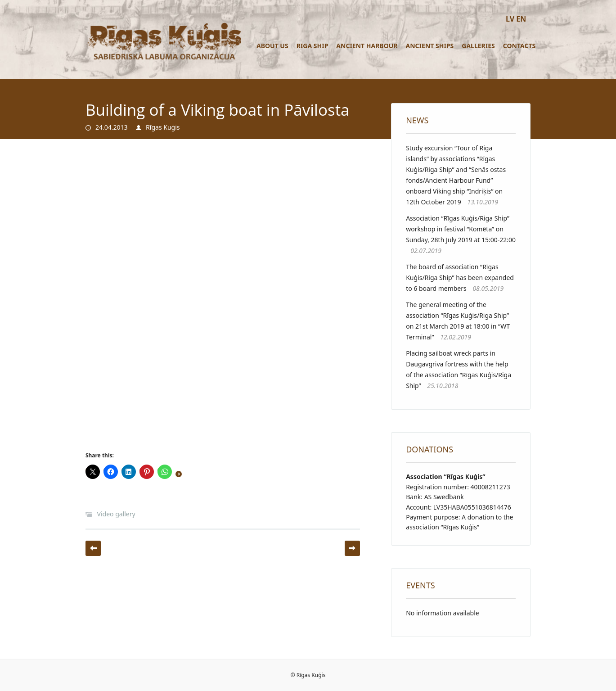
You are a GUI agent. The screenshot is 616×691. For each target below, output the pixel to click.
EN (521, 19)
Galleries (478, 46)
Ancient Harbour (367, 46)
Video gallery (116, 514)
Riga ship (312, 46)
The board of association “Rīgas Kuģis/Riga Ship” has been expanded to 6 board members (460, 278)
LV (510, 19)
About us (272, 46)
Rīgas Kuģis (163, 127)
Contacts (519, 46)
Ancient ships (430, 46)
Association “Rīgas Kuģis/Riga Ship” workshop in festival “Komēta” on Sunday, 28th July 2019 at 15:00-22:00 (461, 229)
